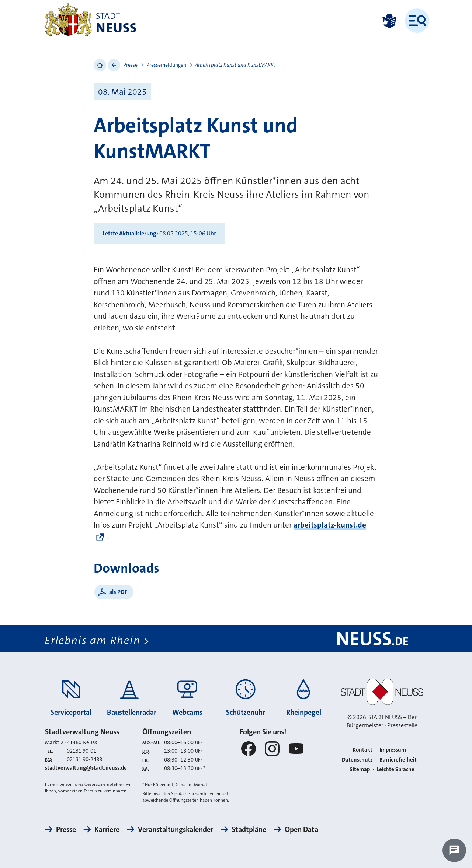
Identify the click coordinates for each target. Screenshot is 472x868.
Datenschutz (357, 760)
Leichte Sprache (396, 769)
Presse (130, 65)
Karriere (107, 829)
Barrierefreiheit (398, 760)
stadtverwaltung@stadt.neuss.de (86, 768)
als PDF (118, 592)
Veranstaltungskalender (176, 829)
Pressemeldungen (166, 65)
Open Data (301, 829)
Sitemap (360, 769)
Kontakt (362, 750)
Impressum (393, 750)
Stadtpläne (249, 829)
